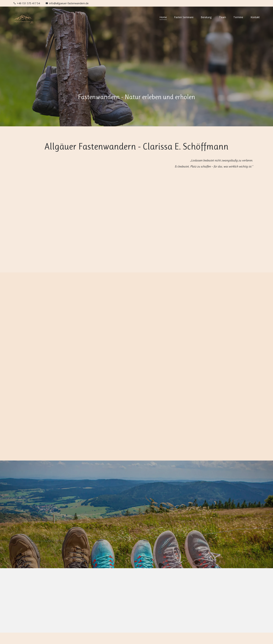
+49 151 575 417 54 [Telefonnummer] (28, 3)
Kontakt (255, 17)
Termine (238, 17)
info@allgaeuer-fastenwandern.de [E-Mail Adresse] (69, 3)
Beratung (206, 17)
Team (223, 17)
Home (163, 17)
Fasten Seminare (184, 17)
